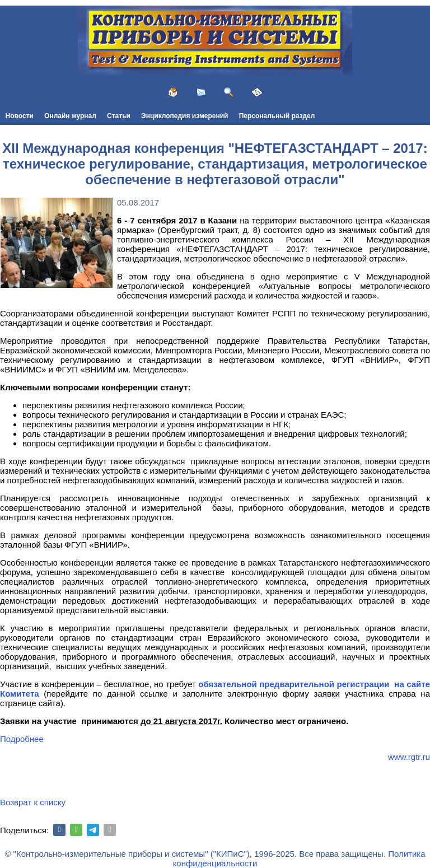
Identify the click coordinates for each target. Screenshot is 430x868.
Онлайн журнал (70, 116)
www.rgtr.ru (409, 757)
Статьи (119, 116)
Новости (20, 116)
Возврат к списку (33, 802)
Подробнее (22, 739)
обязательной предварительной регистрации (294, 684)
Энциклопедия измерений (184, 116)
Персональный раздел (277, 116)
